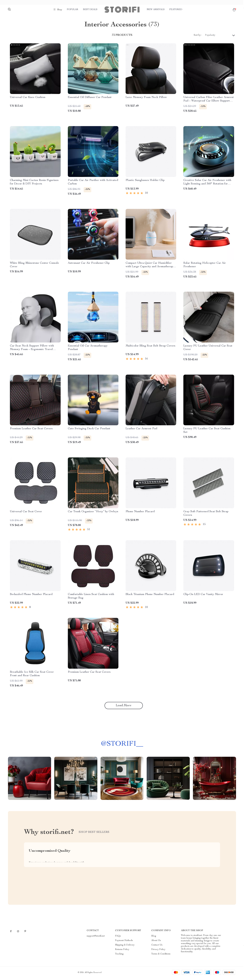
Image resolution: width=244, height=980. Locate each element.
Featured (176, 10)
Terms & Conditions (161, 956)
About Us (156, 942)
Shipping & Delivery (125, 947)
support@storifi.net (96, 938)
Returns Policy (122, 951)
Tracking (119, 956)
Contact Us (157, 947)
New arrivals (156, 10)
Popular (73, 10)
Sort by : (198, 37)
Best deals (90, 10)
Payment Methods (124, 942)
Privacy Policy (158, 951)
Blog (154, 938)
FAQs (118, 938)
